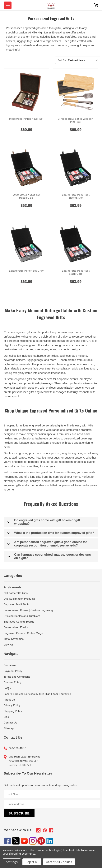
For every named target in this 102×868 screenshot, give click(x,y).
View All (8, 645)
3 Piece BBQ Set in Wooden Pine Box (76, 120)
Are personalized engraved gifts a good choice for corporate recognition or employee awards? (47, 544)
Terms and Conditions (17, 677)
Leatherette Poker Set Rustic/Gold (26, 196)
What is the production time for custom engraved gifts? (51, 533)
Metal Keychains (14, 639)
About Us (9, 700)
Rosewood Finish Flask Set (26, 119)
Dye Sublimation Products (19, 599)
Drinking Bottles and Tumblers (22, 616)
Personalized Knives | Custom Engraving (28, 610)
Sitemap (9, 728)
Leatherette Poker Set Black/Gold (76, 272)
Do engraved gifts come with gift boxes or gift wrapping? (44, 522)
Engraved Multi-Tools (16, 604)
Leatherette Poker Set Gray (26, 271)
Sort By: (62, 60)
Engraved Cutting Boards (19, 622)
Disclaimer (10, 665)
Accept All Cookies (59, 862)
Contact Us (10, 723)
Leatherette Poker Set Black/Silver (76, 196)
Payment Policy (13, 671)
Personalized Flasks (16, 627)
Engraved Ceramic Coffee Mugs (23, 633)
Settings (12, 862)
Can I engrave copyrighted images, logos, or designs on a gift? (49, 556)
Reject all (32, 862)
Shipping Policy (13, 711)
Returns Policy (12, 682)
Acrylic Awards (12, 587)
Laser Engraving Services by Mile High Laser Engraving (37, 694)
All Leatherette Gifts (16, 593)
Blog (6, 717)
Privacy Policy (12, 705)
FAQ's (7, 688)
